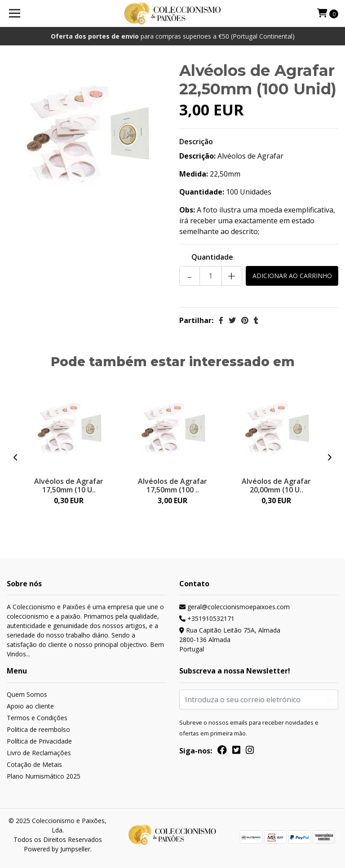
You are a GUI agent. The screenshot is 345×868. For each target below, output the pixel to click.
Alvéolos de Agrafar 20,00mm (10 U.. (276, 485)
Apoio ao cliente (30, 706)
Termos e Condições (37, 718)
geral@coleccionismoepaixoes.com (234, 607)
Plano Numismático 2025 (44, 776)
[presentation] (16, 457)
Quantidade (212, 257)
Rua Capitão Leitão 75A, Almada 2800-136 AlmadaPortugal (230, 640)
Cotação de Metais (34, 764)
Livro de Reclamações (39, 753)
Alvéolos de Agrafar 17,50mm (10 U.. (69, 485)
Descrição (196, 142)
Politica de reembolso (38, 729)
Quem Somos (27, 694)
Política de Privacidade (39, 741)
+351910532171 (207, 618)
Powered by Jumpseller (57, 849)
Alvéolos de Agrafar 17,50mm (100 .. (172, 485)
